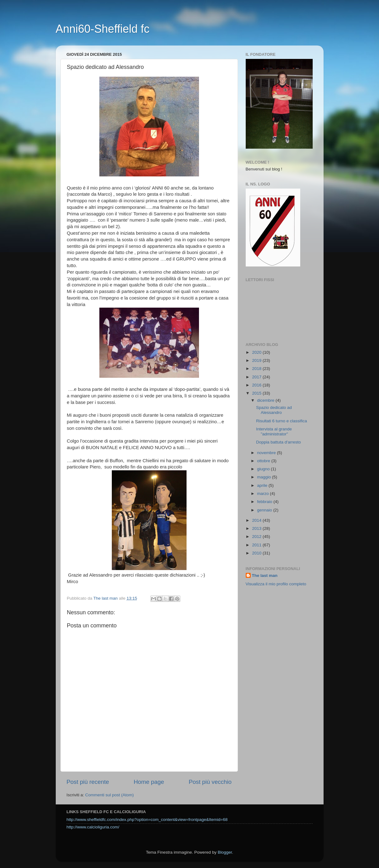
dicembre (266, 400)
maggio (265, 477)
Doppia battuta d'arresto (278, 442)
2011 (257, 545)
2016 (257, 385)
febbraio (265, 502)
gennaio (265, 510)
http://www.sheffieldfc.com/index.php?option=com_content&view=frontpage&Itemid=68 (147, 820)
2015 (257, 393)
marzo (264, 494)
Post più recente (88, 782)
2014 (257, 520)
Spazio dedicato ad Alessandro (274, 410)
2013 (257, 528)
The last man (265, 575)
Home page (149, 782)
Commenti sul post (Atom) (110, 795)
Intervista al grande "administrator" (274, 432)
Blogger (225, 852)
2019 (257, 360)
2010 (257, 553)
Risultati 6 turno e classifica (282, 421)
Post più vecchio (210, 782)
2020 (257, 352)
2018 (257, 369)
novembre (267, 453)
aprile (263, 485)
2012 (257, 537)
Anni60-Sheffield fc (103, 29)
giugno (264, 469)
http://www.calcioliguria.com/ (93, 827)
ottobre (264, 461)
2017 (257, 377)
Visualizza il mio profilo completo (276, 584)
